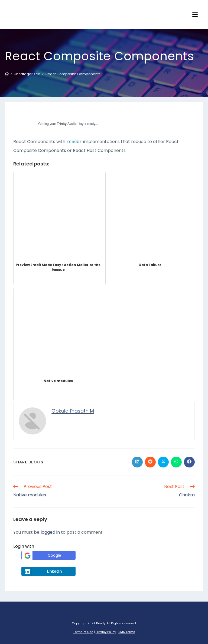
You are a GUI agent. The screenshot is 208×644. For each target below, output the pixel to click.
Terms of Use (83, 632)
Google (42, 555)
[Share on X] (163, 462)
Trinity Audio (67, 124)
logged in (50, 532)
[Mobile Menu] (195, 15)
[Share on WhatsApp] (176, 462)
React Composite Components (73, 74)
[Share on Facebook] (189, 462)
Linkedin (43, 571)
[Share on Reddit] (150, 462)
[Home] (7, 74)
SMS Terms (127, 632)
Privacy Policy (106, 632)
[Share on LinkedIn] (137, 462)
